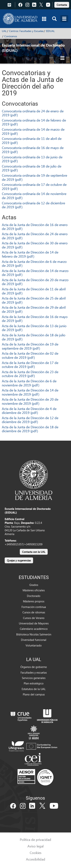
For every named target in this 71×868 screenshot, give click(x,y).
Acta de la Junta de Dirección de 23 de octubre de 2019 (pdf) (30, 374)
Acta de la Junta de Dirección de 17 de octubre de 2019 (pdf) (30, 365)
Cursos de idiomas (34, 612)
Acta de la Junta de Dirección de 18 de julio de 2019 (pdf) (34, 337)
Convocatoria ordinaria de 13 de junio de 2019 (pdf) (32, 159)
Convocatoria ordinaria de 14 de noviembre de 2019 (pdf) (34, 196)
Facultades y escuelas (34, 672)
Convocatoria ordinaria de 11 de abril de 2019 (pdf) (32, 140)
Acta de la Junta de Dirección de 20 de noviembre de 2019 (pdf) (30, 401)
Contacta (62, 5)
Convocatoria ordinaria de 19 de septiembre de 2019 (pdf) (34, 177)
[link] (62, 4)
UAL (4, 31)
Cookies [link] (36, 853)
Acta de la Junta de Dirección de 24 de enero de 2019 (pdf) (35, 236)
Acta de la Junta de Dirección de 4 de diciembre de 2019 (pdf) (29, 411)
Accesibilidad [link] (36, 859)
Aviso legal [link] (35, 846)
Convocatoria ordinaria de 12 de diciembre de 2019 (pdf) (33, 205)
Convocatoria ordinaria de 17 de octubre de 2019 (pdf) (34, 186)
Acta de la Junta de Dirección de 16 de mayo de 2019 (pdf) (35, 319)
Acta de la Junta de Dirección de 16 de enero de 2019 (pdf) (35, 227)
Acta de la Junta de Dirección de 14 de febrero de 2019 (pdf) (30, 254)
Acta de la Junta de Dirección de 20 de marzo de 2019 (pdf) (35, 282)
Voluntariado (34, 645)
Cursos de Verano (34, 618)
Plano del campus (34, 694)
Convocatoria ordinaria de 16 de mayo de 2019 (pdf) (33, 150)
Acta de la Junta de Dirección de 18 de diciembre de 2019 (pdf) (30, 429)
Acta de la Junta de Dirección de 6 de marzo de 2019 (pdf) (34, 264)
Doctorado (34, 596)
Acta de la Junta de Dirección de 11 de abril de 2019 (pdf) (34, 291)
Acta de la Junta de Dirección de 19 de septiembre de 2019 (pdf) (30, 346)
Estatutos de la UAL (34, 689)
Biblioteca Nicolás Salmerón (34, 634)
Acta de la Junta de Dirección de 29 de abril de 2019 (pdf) (34, 309)
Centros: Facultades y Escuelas (26, 31)
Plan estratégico (34, 683)
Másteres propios (34, 601)
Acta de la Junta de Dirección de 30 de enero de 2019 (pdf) (35, 245)
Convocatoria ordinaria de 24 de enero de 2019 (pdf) (33, 113)
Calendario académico (34, 629)
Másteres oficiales (34, 590)
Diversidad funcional (34, 640)
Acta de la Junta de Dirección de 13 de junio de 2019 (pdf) (34, 328)
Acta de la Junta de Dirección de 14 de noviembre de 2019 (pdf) (30, 392)
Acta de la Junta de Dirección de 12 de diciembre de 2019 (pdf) (30, 420)
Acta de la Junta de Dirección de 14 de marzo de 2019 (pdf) (35, 273)
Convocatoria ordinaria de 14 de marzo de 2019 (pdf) (33, 131)
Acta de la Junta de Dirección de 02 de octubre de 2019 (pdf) (30, 355)
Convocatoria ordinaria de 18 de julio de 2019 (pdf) (32, 168)
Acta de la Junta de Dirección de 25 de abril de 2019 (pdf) (34, 300)
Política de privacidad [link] (35, 839)
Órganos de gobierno (34, 667)
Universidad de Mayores (34, 623)
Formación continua (34, 607)
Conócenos (11, 36)
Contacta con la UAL (34, 552)
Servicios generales (34, 678)
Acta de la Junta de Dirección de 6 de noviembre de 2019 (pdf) (29, 383)
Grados (34, 585)
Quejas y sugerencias (19, 560)
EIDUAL (50, 31)
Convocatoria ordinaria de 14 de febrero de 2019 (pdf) (34, 122)
